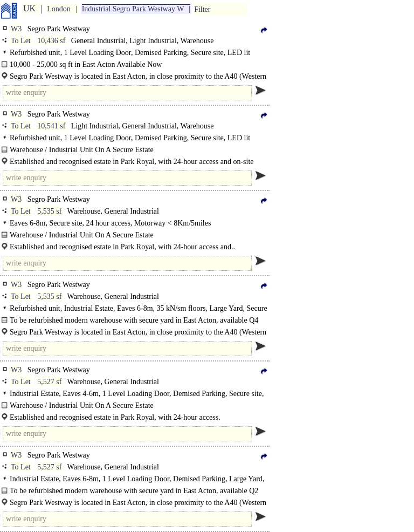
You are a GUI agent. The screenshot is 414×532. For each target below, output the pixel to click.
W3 (16, 29)
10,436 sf (51, 41)
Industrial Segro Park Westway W (133, 9)
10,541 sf (51, 126)
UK (29, 8)
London (59, 9)
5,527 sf (49, 382)
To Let (21, 41)
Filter (202, 9)
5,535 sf (49, 211)
